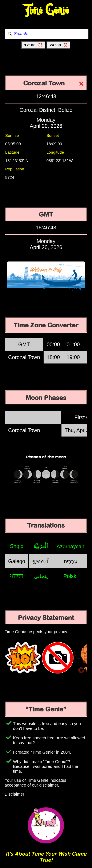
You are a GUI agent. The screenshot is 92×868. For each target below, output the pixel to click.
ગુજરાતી (41, 561)
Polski (70, 576)
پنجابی (41, 576)
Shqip (17, 546)
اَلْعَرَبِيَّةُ (41, 546)
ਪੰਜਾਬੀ (17, 576)
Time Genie (46, 11)
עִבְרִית (71, 561)
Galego (17, 561)
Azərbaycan (70, 546)
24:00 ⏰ (59, 45)
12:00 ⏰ (33, 45)
